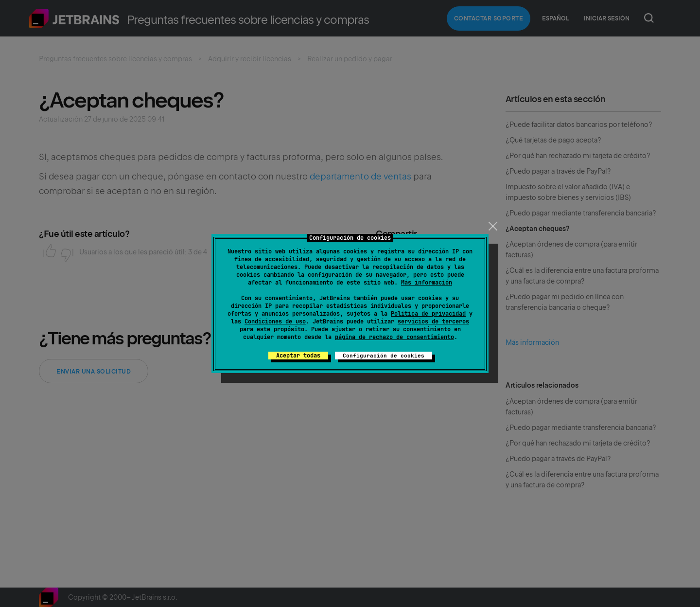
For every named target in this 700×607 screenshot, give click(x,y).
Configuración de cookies (384, 356)
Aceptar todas (298, 356)
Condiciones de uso (275, 321)
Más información (427, 283)
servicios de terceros (433, 321)
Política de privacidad (428, 314)
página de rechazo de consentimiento (394, 337)
